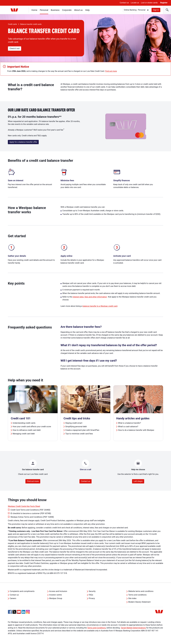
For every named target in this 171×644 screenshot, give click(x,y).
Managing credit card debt (24, 434)
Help (87, 10)
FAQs (91, 595)
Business (55, 10)
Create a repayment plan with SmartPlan (82, 430)
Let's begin (138, 481)
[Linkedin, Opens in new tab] (23, 612)
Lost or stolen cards (149, 3)
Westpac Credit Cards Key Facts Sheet (24, 506)
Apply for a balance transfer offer (23, 142)
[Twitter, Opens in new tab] (14, 612)
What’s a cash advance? (128, 427)
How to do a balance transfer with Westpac (136, 430)
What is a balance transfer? (129, 423)
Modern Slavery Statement (139, 602)
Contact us (124, 3)
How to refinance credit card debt (27, 430)
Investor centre (55, 595)
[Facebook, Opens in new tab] (10, 612)
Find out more (111, 71)
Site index (132, 598)
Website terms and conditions (141, 591)
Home (34, 10)
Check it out (14, 48)
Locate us (135, 3)
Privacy (92, 598)
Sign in (156, 10)
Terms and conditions (137, 595)
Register (164, 3)
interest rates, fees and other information (90, 297)
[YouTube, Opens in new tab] (19, 612)
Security (92, 591)
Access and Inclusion (58, 591)
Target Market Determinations (133, 628)
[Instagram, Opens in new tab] (28, 613)
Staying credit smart (74, 423)
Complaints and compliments (22, 591)
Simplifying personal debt (76, 427)
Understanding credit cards (24, 423)
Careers (13, 598)
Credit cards (12, 24)
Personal (44, 10)
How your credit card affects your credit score (32, 427)
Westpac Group (56, 598)
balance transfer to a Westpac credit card (100, 306)
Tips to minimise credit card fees (79, 434)
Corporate (67, 10)
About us (78, 10)
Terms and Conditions (96, 628)
